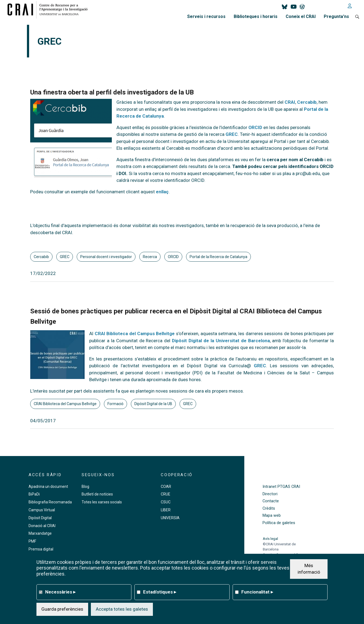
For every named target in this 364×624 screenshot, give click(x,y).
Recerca (150, 257)
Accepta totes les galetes (122, 609)
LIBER (166, 510)
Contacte (271, 501)
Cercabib (41, 257)
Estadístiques (160, 592)
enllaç (162, 192)
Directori (270, 494)
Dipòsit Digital (40, 518)
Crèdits (269, 508)
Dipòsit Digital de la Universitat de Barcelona (221, 341)
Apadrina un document (48, 487)
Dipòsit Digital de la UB (153, 404)
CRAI (290, 102)
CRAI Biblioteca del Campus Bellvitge (135, 334)
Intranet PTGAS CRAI (281, 487)
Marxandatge (40, 533)
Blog (85, 487)
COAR (166, 487)
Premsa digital (41, 549)
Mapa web (272, 516)
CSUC (166, 502)
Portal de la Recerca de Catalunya (218, 257)
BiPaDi (34, 494)
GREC (65, 257)
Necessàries (60, 592)
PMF (32, 541)
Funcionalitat (257, 592)
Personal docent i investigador (106, 257)
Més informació (309, 569)
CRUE (166, 494)
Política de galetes (279, 523)
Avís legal (270, 539)
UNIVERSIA (170, 518)
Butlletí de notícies (97, 494)
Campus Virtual (42, 510)
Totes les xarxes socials (102, 502)
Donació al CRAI (42, 526)
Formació (115, 404)
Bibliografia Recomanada (50, 502)
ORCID (173, 257)
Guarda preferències (62, 609)
